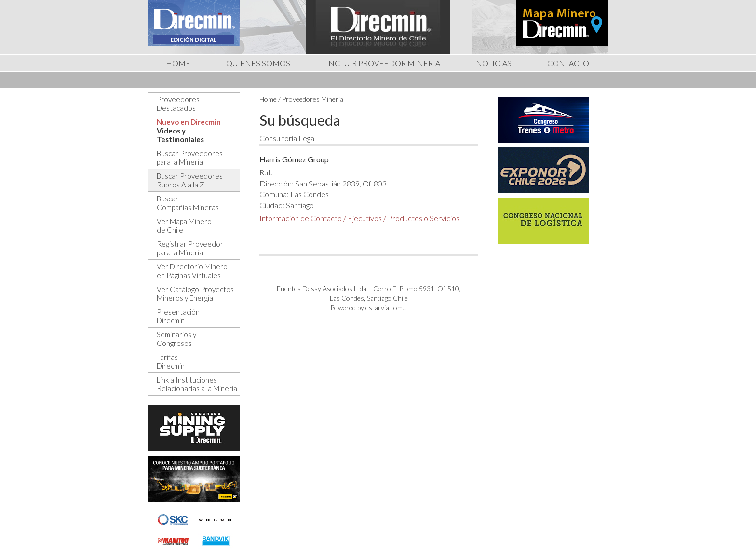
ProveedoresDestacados (178, 104)
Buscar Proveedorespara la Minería (190, 158)
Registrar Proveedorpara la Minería (190, 248)
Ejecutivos (365, 218)
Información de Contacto (301, 218)
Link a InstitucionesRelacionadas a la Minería (197, 384)
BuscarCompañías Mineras (188, 203)
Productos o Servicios (424, 218)
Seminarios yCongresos (176, 339)
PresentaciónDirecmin (178, 316)
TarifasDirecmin (171, 361)
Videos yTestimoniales (180, 135)
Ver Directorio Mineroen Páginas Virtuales (192, 271)
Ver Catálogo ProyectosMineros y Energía (195, 293)
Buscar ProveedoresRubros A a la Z (190, 180)
